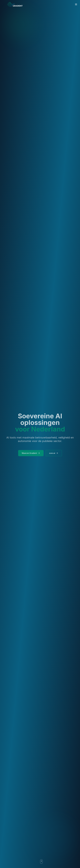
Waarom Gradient (31, 454)
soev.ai (54, 454)
